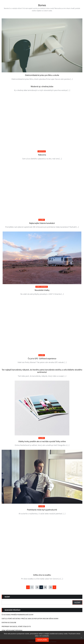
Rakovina (42, 155)
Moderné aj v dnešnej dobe (42, 86)
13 (51, 587)
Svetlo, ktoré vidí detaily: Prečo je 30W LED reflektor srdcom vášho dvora (30, 619)
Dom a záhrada (42, 287)
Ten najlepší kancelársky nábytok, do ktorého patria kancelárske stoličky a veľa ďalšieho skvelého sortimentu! (42, 371)
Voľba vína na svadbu (42, 575)
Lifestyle (42, 151)
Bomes (42, 5)
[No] (81, 638)
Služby (42, 220)
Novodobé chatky (42, 290)
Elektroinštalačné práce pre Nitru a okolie (42, 75)
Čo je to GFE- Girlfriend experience (42, 359)
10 (45, 587)
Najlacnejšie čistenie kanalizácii (42, 223)
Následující (54, 587)
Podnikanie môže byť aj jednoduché (42, 510)
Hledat (7, 597)
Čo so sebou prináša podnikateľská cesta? (17, 615)
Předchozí (28, 587)
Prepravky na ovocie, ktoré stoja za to (16, 626)
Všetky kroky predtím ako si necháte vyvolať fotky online (42, 441)
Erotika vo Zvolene (9, 623)
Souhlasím (42, 640)
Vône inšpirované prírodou (12, 630)
